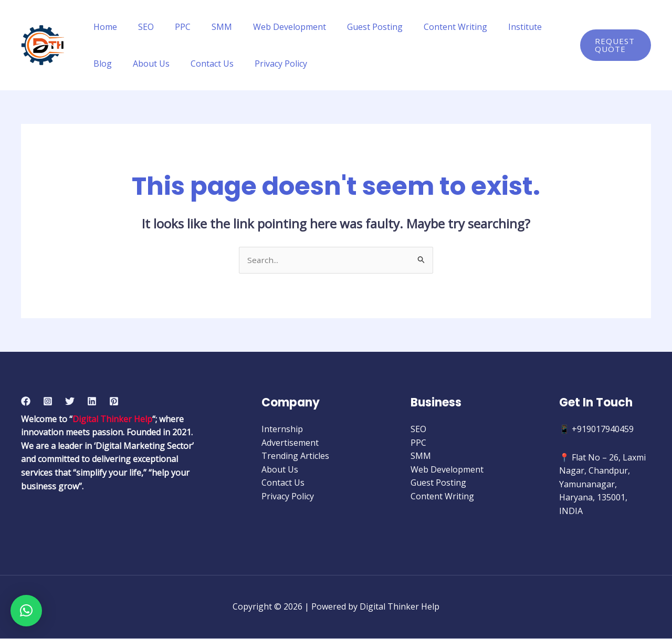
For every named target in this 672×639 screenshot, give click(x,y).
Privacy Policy (231, 64)
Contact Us (166, 64)
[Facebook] (26, 402)
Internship (282, 430)
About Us (110, 64)
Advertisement (290, 443)
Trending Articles (295, 456)
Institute (493, 27)
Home (103, 27)
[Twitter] (70, 402)
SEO (140, 27)
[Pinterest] (114, 402)
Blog (536, 27)
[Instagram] (48, 402)
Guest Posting (352, 27)
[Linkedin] (92, 402)
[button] (26, 611)
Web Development (271, 27)
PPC (172, 27)
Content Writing (428, 27)
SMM (207, 27)
